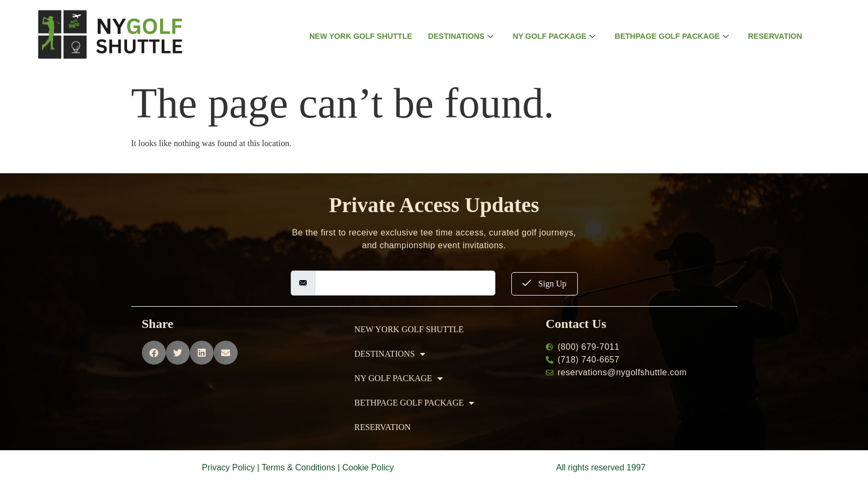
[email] (405, 283)
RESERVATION (782, 36)
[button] (154, 353)
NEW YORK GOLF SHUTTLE (355, 36)
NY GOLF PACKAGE (554, 37)
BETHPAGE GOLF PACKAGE (675, 37)
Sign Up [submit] (545, 284)
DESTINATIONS (458, 37)
